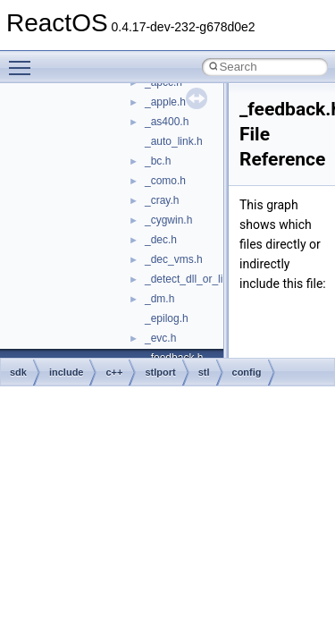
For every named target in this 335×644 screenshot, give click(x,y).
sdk (18, 372)
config (247, 372)
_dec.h (161, 240)
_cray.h (162, 200)
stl (204, 372)
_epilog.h (167, 318)
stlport (160, 372)
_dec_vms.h (174, 259)
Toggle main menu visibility (24, 60)
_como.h (165, 181)
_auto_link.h (174, 141)
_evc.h (160, 338)
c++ (114, 372)
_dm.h (159, 299)
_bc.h (158, 161)
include (67, 372)
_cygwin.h (168, 220)
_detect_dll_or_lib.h (191, 279)
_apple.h (165, 102)
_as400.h (167, 122)
